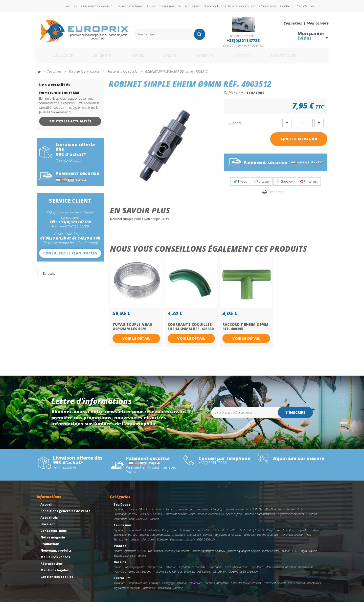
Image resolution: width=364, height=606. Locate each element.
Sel (144, 543)
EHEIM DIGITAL (259, 513)
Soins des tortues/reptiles (246, 587)
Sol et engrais (234, 518)
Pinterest (309, 185)
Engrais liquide (308, 555)
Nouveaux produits (56, 554)
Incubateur (149, 591)
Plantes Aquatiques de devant (172, 555)
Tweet (240, 185)
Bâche (117, 570)
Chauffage (217, 513)
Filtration (156, 513)
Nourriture (277, 513)
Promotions (252, 58)
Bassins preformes (134, 570)
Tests (192, 518)
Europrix (49, 277)
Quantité (234, 127)
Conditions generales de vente (65, 515)
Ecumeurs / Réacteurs (206, 534)
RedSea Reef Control (252, 534)
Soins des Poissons (151, 518)
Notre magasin (53, 541)
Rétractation (51, 567)
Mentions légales (55, 574)
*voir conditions (68, 164)
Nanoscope (194, 538)
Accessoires (204, 575)
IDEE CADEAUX (138, 522)
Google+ (285, 185)
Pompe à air (201, 513)
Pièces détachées (129, 6)
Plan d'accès (305, 6)
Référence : (234, 96)
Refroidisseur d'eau (237, 513)
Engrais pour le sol (125, 559)
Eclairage (169, 513)
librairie (142, 559)
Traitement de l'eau (175, 518)
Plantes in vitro (271, 555)
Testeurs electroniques (211, 518)
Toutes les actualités (70, 125)
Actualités (192, 6)
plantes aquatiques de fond (244, 555)
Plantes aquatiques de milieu (208, 555)
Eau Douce (56, 58)
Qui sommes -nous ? (96, 6)
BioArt (286, 555)
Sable (151, 543)
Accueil (72, 6)
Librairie (154, 522)
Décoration (120, 522)
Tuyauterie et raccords (291, 518)
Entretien (312, 518)
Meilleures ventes (55, 561)
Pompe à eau (184, 513)
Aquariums (120, 513)
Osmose (290, 513)
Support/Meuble (138, 513)
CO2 (300, 513)
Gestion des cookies (57, 580)
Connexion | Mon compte (306, 23)
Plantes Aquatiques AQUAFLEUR (133, 555)
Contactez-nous (54, 534)
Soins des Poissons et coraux (261, 538)
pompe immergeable (217, 587)
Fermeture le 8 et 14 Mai (59, 96)
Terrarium (210, 58)
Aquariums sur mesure (164, 6)
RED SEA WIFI (229, 534)
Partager (262, 185)
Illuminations (306, 570)
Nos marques (299, 58)
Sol (180, 575)
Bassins (172, 58)
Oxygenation (215, 570)
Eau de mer (98, 58)
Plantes (137, 58)
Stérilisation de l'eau (125, 518)
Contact (286, 6)
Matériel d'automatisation (260, 518)
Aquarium (119, 534)
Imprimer (277, 195)
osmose (208, 538)
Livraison (48, 528)
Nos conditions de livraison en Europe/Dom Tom (240, 6)
